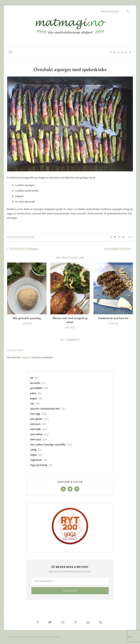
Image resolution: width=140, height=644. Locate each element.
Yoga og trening (39, 465)
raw (32, 403)
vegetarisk (36, 460)
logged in (26, 357)
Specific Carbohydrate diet (45, 409)
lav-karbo (35, 383)
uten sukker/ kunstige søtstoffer (48, 444)
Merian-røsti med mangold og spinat (70, 320)
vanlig (33, 450)
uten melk (35, 429)
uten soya (35, 439)
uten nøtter (36, 434)
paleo (33, 393)
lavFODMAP (36, 388)
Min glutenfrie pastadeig (27, 318)
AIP (32, 378)
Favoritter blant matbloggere (23, 249)
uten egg (35, 414)
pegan (34, 398)
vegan (33, 455)
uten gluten (36, 419)
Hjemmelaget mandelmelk (119, 249)
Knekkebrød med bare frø (113, 318)
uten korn (35, 424)
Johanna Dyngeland (23, 237)
